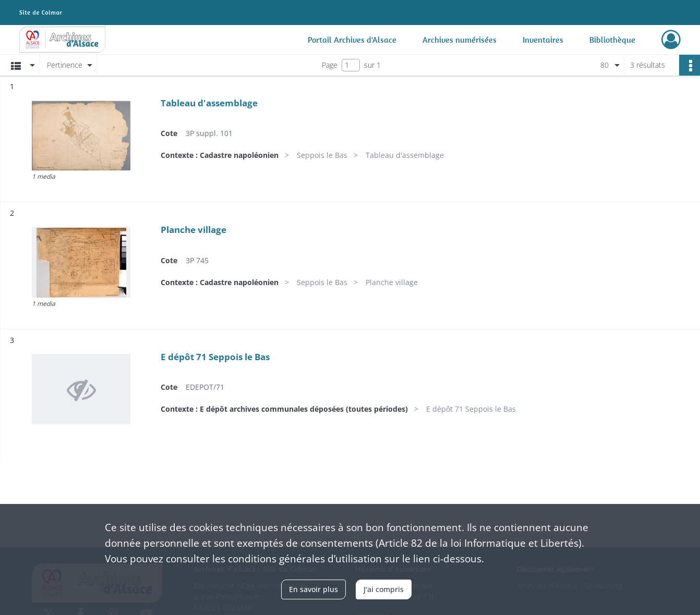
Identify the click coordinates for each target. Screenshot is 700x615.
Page (330, 65)
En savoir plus (313, 589)
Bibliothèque (612, 40)
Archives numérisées (460, 40)
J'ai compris (384, 589)
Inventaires (543, 40)
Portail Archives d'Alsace (352, 40)
